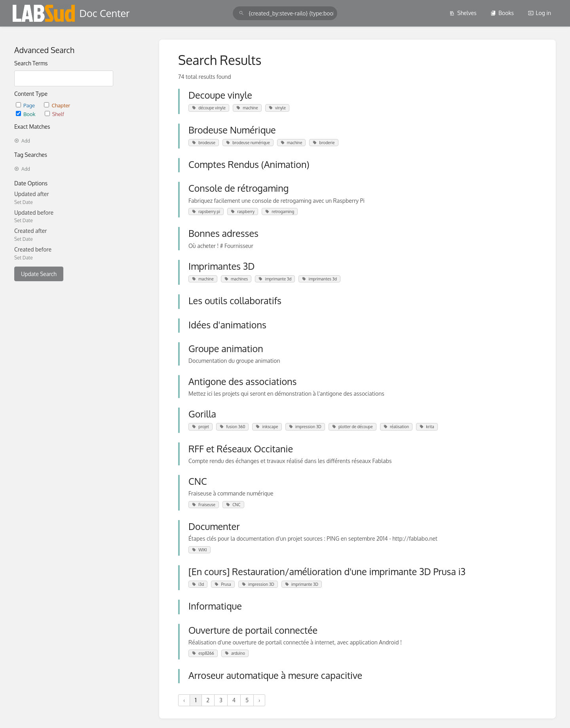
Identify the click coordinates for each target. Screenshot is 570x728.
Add (22, 141)
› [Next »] (259, 700)
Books (502, 13)
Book (26, 114)
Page (26, 105)
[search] (285, 13)
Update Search (39, 274)
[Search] (241, 13)
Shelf (54, 114)
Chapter (57, 105)
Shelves (463, 13)
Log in (540, 13)
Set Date (24, 202)
